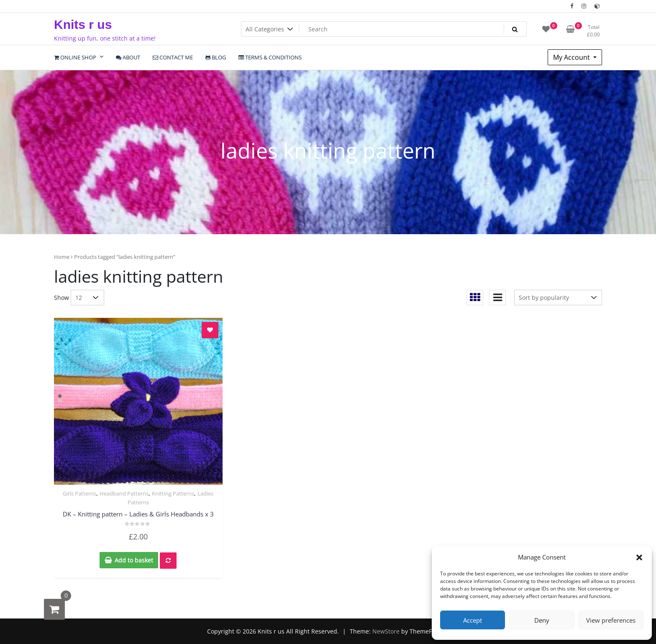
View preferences (611, 620)
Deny (542, 620)
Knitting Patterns (173, 493)
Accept (473, 620)
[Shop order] (558, 298)
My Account (572, 57)
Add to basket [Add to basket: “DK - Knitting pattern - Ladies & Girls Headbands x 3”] (134, 560)
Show (61, 298)
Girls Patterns (79, 493)
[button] (639, 557)
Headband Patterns (124, 493)
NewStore (386, 631)
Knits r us (83, 24)
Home (62, 257)
